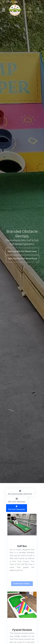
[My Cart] (38, 10)
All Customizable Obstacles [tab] (20, 492)
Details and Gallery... (22, 584)
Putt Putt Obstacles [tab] (17, 508)
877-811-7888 (10, 2)
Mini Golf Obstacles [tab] (17, 500)
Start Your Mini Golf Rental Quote (22, 251)
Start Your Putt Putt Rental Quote (23, 259)
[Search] (30, 10)
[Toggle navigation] (4, 10)
